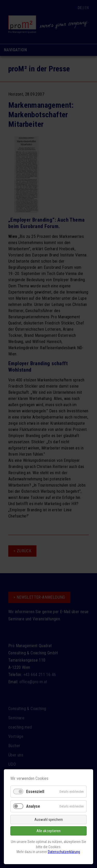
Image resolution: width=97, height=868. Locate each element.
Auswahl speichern (49, 820)
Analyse (33, 806)
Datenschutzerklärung (64, 852)
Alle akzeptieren (48, 831)
